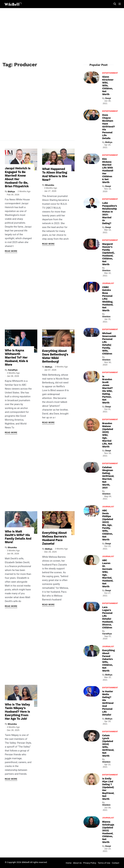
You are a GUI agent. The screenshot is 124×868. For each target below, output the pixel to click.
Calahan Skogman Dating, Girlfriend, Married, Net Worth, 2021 (108, 477)
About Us (77, 863)
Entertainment (110, 73)
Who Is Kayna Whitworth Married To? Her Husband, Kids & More (18, 357)
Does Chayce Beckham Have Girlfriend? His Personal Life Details (108, 127)
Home (69, 863)
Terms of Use (104, 863)
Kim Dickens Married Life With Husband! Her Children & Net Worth (108, 171)
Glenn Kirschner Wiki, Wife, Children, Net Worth (108, 86)
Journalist (108, 283)
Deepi (108, 98)
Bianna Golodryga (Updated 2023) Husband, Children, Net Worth (108, 832)
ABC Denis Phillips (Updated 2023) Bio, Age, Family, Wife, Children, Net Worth (108, 525)
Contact (116, 863)
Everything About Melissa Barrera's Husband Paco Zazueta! (54, 537)
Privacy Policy (90, 863)
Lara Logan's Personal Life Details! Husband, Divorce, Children (108, 617)
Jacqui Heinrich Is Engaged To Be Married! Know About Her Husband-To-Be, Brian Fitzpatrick (17, 178)
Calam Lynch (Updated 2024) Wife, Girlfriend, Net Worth (108, 746)
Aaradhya (13, 368)
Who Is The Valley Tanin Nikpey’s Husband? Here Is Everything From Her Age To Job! (17, 711)
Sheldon (106, 270)
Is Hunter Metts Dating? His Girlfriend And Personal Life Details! (108, 703)
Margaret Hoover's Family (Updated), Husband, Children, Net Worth (108, 254)
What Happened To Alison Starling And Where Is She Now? (55, 175)
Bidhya (11, 192)
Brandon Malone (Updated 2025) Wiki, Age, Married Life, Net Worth (108, 435)
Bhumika (50, 186)
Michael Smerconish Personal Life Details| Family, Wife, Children (109, 343)
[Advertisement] (62, 36)
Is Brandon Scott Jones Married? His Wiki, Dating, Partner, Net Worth (108, 390)
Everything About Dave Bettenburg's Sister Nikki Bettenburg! (55, 358)
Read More (11, 252)
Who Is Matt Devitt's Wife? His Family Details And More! (18, 535)
